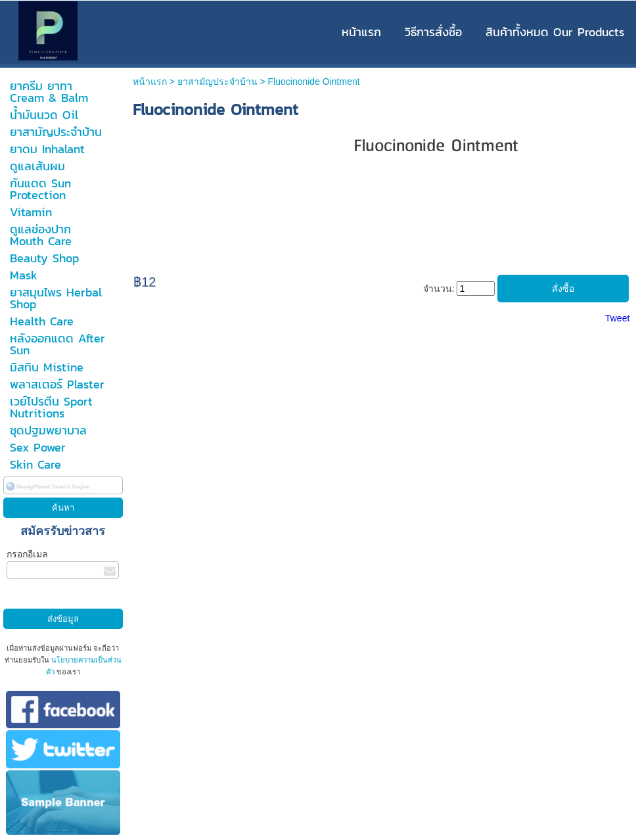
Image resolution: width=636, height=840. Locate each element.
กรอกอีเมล (27, 554)
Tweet (617, 318)
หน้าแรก (150, 82)
